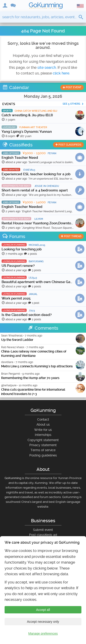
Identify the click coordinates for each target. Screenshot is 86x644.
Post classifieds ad (43, 535)
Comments (43, 328)
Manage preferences (43, 633)
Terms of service (43, 450)
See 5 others (73, 104)
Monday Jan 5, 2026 (43, 96)
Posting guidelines (43, 455)
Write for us (43, 430)
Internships (43, 435)
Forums (14, 236)
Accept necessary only (43, 622)
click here (61, 73)
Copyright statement (43, 440)
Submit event (43, 530)
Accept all (43, 610)
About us (43, 424)
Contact (43, 419)
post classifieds (68, 145)
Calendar (16, 87)
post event (72, 87)
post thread (71, 236)
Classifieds (17, 145)
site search (47, 68)
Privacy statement (43, 445)
